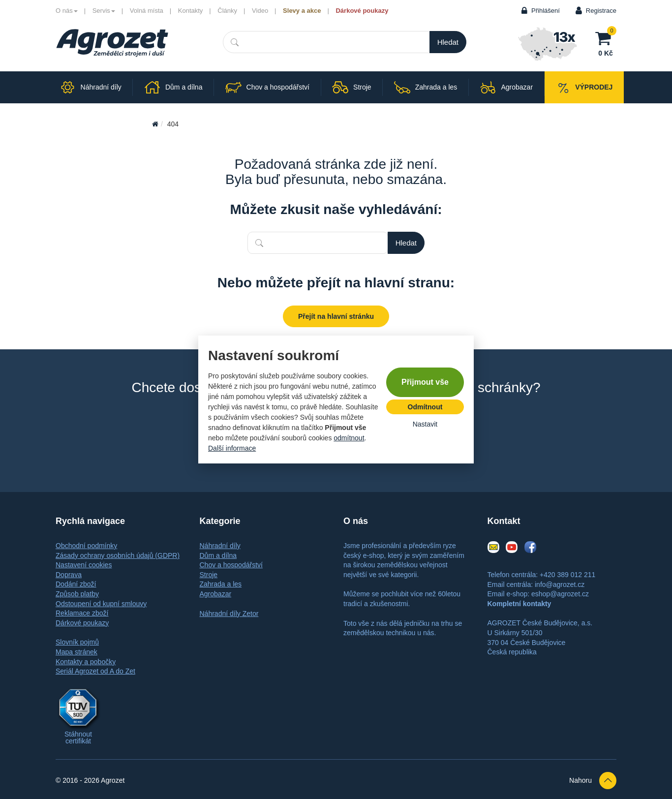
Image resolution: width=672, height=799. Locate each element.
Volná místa (147, 11)
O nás (67, 11)
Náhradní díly (220, 546)
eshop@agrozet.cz (560, 594)
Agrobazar (216, 594)
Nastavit (425, 424)
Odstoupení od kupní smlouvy (101, 604)
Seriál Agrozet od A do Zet (95, 671)
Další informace (232, 448)
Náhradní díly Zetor (229, 614)
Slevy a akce (302, 11)
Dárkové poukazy (362, 11)
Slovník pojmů (77, 642)
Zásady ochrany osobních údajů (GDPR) (118, 555)
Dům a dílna (218, 555)
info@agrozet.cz (560, 584)
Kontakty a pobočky (86, 662)
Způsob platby (77, 594)
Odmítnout (425, 407)
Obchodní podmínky (86, 546)
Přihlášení (546, 11)
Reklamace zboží (82, 613)
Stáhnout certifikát (78, 738)
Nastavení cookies (84, 565)
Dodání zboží (76, 584)
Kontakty (191, 11)
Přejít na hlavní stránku (336, 316)
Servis (104, 11)
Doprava (69, 575)
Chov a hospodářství (231, 565)
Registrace (601, 11)
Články (227, 11)
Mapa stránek (76, 652)
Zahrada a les (221, 584)
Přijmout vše (425, 382)
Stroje (209, 575)
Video (260, 11)
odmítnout (349, 438)
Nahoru (593, 781)
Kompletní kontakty (519, 604)
